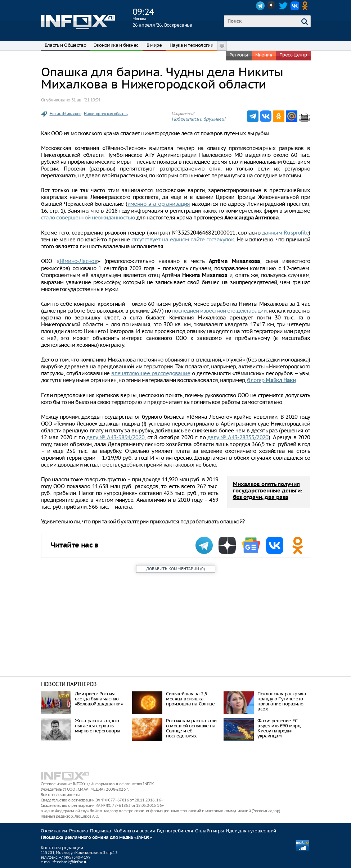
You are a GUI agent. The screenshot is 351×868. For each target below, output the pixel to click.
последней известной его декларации (219, 311)
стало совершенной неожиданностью (88, 217)
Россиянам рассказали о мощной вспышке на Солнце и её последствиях (191, 728)
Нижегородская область (106, 114)
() (175, 569)
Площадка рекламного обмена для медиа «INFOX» (96, 838)
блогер (271, 380)
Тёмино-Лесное (78, 261)
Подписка (100, 831)
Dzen (272, 6)
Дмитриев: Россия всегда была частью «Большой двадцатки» (99, 699)
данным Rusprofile (285, 233)
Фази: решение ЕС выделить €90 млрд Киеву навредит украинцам (279, 728)
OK (306, 6)
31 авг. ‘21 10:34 (86, 100)
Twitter (283, 6)
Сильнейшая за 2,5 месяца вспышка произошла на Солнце (190, 699)
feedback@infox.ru (70, 862)
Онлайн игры (209, 831)
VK (295, 6)
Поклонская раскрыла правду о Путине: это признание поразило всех (282, 701)
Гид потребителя (175, 831)
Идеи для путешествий (251, 831)
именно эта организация (159, 204)
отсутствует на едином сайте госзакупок (183, 239)
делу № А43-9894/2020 (116, 437)
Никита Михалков (66, 114)
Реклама (79, 831)
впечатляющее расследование (151, 373)
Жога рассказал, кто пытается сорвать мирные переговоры (98, 726)
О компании (54, 831)
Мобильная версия (134, 831)
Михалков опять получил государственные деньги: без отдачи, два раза (268, 491)
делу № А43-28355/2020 (238, 437)
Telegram (260, 6)
